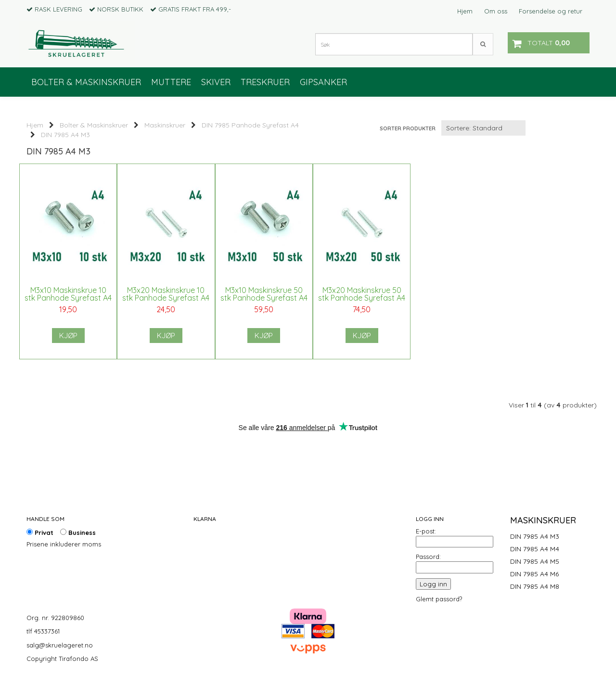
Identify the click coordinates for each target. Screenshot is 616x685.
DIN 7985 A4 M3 (65, 135)
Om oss (496, 11)
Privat (40, 533)
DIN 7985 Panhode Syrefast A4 (250, 125)
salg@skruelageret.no (60, 645)
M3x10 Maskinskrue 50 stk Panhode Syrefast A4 (260, 298)
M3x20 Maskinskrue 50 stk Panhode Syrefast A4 (356, 298)
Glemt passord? (439, 599)
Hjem (465, 11)
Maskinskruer (165, 125)
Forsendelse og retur (551, 11)
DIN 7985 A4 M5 (535, 561)
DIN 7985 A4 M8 (535, 586)
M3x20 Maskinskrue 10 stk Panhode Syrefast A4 (164, 298)
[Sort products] (483, 128)
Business (78, 533)
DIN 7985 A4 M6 (534, 574)
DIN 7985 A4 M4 (535, 549)
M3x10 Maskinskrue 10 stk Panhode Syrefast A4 (68, 298)
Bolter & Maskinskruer (94, 125)
